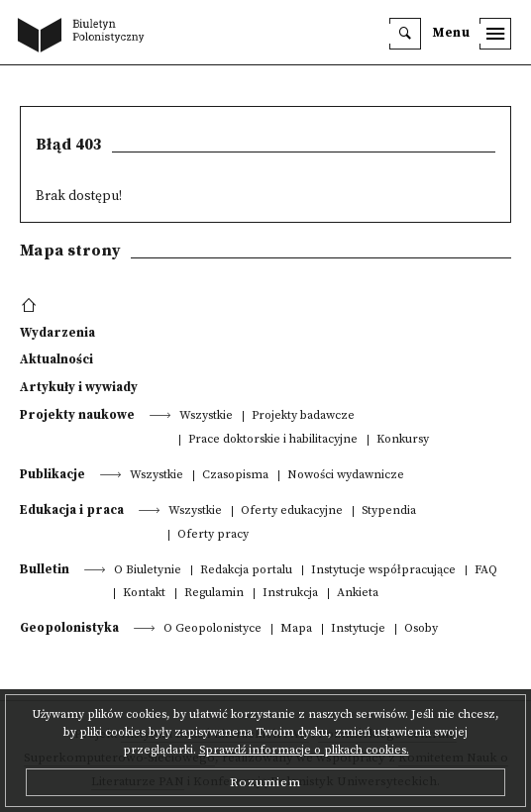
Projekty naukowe (77, 415)
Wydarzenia (57, 333)
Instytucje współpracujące (383, 571)
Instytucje (358, 629)
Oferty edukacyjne (292, 511)
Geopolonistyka (69, 628)
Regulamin (214, 594)
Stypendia (389, 511)
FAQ (486, 571)
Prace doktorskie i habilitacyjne (273, 440)
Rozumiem (265, 782)
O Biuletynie (148, 571)
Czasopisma (235, 476)
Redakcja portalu (246, 571)
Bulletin (45, 569)
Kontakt (144, 594)
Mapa (296, 629)
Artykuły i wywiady (79, 387)
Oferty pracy (213, 535)
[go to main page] (85, 37)
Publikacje (53, 474)
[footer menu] (31, 306)
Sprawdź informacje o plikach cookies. (304, 750)
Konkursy (403, 440)
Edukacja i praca (72, 510)
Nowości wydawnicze (346, 476)
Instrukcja (290, 594)
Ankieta (358, 594)
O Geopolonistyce (212, 629)
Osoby (421, 629)
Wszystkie (206, 416)
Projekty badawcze (303, 416)
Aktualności (56, 359)
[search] (405, 34)
